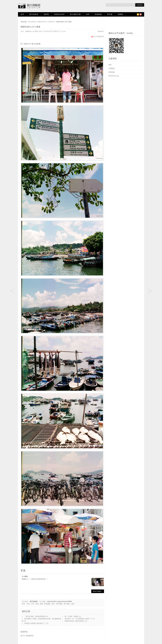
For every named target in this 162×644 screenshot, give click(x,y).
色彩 (73, 604)
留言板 (110, 14)
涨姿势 (46, 14)
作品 (28, 604)
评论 (112, 72)
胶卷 (42, 604)
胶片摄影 (59, 604)
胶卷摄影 (47, 604)
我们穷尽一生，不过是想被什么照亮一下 (78, 619)
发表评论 (101, 31)
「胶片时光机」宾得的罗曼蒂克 (35, 616)
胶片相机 (67, 604)
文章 (112, 68)
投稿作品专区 (59, 14)
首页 (22, 14)
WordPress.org (114, 76)
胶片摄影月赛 (75, 14)
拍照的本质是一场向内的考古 (75, 621)
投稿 (37, 604)
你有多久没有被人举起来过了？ (35, 623)
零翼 (36, 31)
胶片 (53, 604)
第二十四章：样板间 (72, 616)
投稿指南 (98, 14)
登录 (24, 636)
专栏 (88, 14)
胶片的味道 (34, 14)
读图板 (120, 14)
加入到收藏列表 (99, 37)
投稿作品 (51, 22)
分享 (33, 604)
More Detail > (98, 591)
